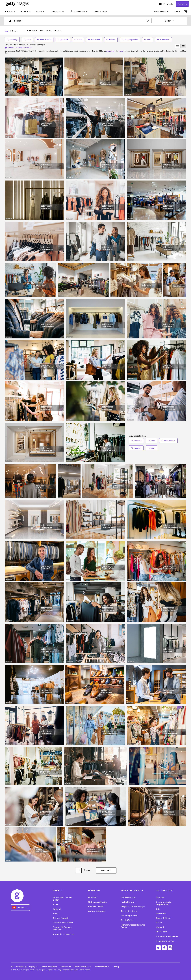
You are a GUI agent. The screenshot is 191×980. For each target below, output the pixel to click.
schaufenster (44, 40)
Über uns (160, 897)
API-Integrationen (129, 916)
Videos (56, 904)
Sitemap (116, 967)
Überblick (93, 897)
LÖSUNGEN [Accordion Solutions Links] (94, 891)
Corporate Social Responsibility (164, 903)
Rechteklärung (127, 902)
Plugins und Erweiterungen (133, 906)
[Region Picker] (20, 908)
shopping (12, 40)
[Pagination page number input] (79, 870)
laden (78, 40)
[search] (11, 21)
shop (27, 40)
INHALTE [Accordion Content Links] (57, 891)
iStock (159, 923)
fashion (111, 40)
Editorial (57, 909)
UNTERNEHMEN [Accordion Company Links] (164, 891)
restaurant (94, 40)
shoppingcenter (130, 40)
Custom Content (61, 918)
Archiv (56, 913)
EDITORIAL (46, 30)
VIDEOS (58, 30)
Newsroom (161, 913)
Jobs (158, 909)
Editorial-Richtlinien (49, 967)
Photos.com (161, 932)
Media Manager (128, 897)
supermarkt (163, 40)
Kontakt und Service (165, 941)
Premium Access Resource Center (133, 926)
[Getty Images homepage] (17, 4)
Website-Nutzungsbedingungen (24, 967)
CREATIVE (32, 30)
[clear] (149, 21)
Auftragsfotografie (97, 911)
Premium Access (96, 906)
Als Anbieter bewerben (64, 934)
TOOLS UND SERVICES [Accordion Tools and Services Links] (132, 891)
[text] (80, 21)
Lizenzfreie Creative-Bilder (63, 898)
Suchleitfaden (127, 920)
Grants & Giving (163, 918)
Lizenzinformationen (82, 967)
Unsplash (160, 927)
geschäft (63, 40)
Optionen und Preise (97, 902)
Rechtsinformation (102, 967)
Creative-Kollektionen (63, 923)
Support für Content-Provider (63, 928)
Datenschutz (65, 967)
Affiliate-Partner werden (167, 936)
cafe (148, 40)
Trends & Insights (129, 911)
